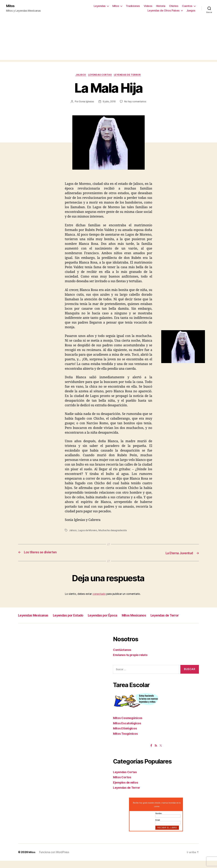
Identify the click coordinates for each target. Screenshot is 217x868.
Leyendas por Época (116, 616)
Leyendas (100, 6)
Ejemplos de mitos (127, 790)
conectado (99, 594)
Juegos (191, 11)
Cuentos (187, 6)
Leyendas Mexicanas (36, 616)
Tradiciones (133, 6)
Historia (161, 6)
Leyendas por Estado (76, 616)
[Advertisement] (108, 39)
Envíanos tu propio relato (132, 662)
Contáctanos (123, 657)
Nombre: (159, 821)
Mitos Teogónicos (127, 741)
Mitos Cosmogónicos (129, 725)
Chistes (174, 6)
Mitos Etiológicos (126, 736)
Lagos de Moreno (88, 531)
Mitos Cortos (123, 785)
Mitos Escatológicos (128, 730)
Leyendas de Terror (129, 75)
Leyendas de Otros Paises (164, 11)
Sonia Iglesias (86, 102)
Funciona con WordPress (54, 859)
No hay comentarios (135, 102)
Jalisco (80, 75)
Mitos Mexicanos (152, 616)
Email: (158, 827)
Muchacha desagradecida (113, 531)
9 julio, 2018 (109, 102)
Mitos (11, 6)
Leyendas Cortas (100, 75)
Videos (148, 6)
